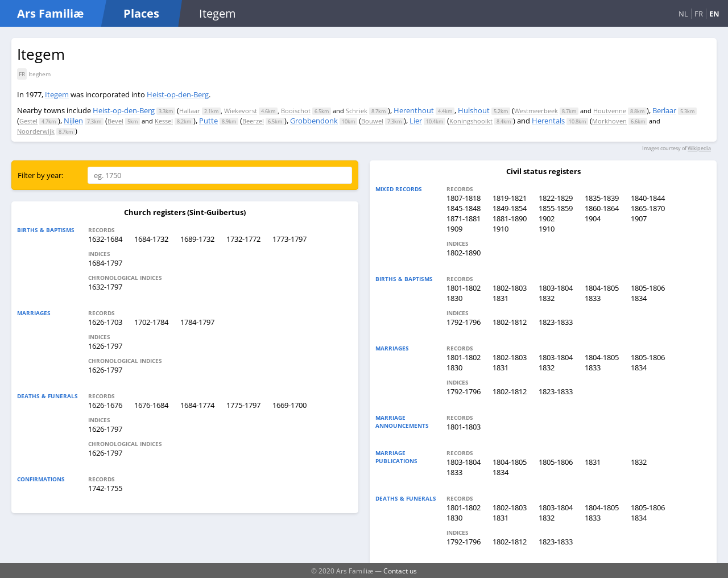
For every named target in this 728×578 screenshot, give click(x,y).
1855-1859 (556, 208)
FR (699, 14)
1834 (639, 298)
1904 (593, 218)
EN (714, 14)
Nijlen (73, 121)
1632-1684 (105, 239)
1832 (547, 298)
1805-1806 (648, 288)
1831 (500, 298)
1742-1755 (105, 488)
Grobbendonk (314, 121)
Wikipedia (699, 148)
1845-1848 (464, 208)
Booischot (296, 111)
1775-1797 (243, 405)
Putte (208, 121)
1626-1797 (105, 346)
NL (683, 14)
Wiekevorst (241, 111)
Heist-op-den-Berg (178, 94)
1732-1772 (243, 239)
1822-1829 (556, 198)
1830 (454, 298)
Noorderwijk (36, 131)
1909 (454, 229)
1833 (593, 298)
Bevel (115, 121)
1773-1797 (289, 239)
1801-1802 (464, 288)
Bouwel (372, 121)
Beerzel (253, 121)
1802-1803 (510, 288)
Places (141, 13)
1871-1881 (464, 218)
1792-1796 (464, 322)
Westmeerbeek (536, 111)
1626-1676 (105, 405)
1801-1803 (464, 427)
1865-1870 (648, 208)
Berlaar (664, 110)
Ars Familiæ (50, 13)
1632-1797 (105, 287)
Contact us (400, 571)
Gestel (28, 121)
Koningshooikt (471, 121)
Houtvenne (610, 111)
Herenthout (414, 110)
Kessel (164, 121)
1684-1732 (151, 239)
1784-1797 (197, 322)
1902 (547, 218)
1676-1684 (151, 405)
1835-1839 (602, 198)
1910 (500, 229)
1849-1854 (510, 208)
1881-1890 (510, 218)
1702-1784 (151, 322)
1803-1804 (556, 288)
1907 (639, 218)
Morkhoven (609, 121)
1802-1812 (510, 322)
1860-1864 (602, 208)
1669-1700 (289, 405)
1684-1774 (197, 405)
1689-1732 (197, 239)
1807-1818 (464, 198)
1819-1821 (510, 198)
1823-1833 (556, 322)
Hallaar (190, 111)
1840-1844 (648, 198)
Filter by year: (40, 175)
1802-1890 (464, 253)
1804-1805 (602, 288)
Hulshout (474, 110)
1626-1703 (105, 322)
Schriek (357, 111)
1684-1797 (105, 263)
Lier (416, 121)
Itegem (57, 94)
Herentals (548, 121)
